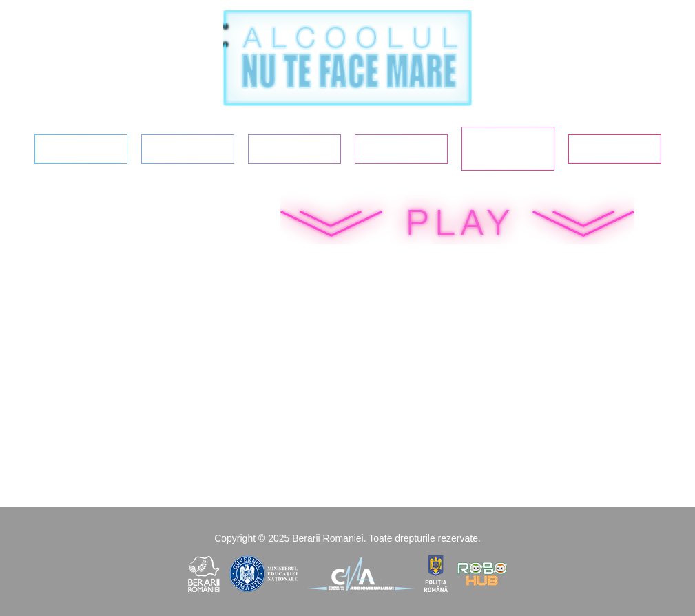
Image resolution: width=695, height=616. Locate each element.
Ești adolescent (187, 149)
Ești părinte (294, 149)
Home (81, 149)
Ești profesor (401, 149)
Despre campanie (508, 148)
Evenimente (614, 149)
